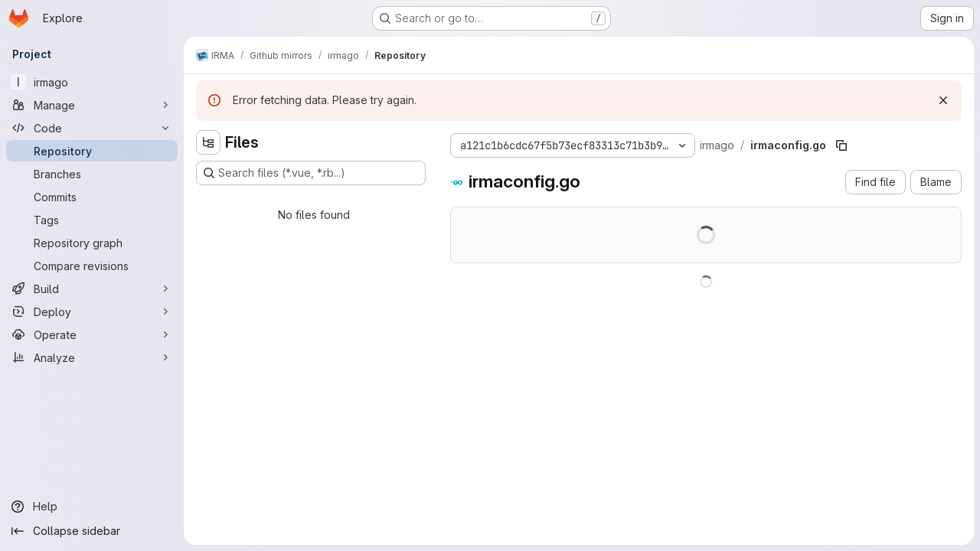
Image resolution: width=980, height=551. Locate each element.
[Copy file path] (841, 145)
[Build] (92, 289)
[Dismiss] (943, 100)
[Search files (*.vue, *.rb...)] (311, 173)
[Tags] (92, 220)
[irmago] (92, 82)
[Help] (92, 507)
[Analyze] (92, 357)
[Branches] (92, 174)
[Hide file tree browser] (208, 142)
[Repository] (92, 151)
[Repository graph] (92, 243)
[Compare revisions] (92, 266)
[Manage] (92, 105)
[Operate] (92, 334)
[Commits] (92, 197)
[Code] (92, 128)
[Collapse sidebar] (92, 531)
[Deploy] (92, 311)
